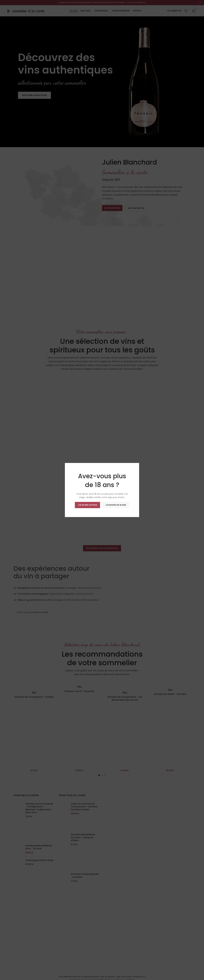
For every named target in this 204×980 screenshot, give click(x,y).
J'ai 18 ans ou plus (87, 505)
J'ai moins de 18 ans (116, 505)
